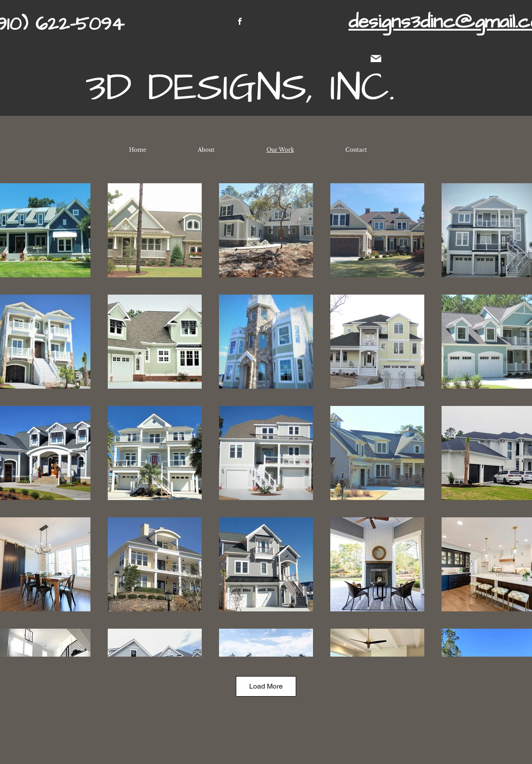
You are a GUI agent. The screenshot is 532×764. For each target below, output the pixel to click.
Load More (266, 686)
